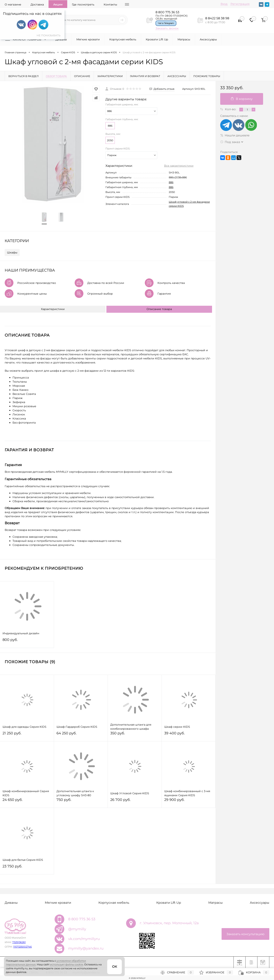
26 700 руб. (135, 801)
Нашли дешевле (235, 135)
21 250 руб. (27, 735)
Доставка (37, 4)
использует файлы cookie (66, 964)
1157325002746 (23, 947)
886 (110, 126)
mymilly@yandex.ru (86, 948)
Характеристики (53, 309)
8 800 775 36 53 (167, 12)
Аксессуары (208, 39)
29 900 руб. (189, 801)
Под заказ (230, 142)
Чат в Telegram (166, 23)
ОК (114, 967)
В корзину (242, 99)
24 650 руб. (27, 801)
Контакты (110, 4)
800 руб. (27, 641)
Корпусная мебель (123, 39)
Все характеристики (179, 166)
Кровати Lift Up (157, 39)
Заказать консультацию (245, 934)
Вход (224, 4)
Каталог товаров (27, 39)
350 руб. (135, 735)
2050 (110, 140)
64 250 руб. (81, 735)
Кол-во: (231, 109)
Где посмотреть (83, 4)
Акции (58, 4)
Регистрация (240, 4)
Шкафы (12, 252)
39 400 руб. (189, 735)
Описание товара (159, 309)
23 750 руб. (27, 868)
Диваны (61, 39)
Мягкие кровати (88, 39)
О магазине (13, 4)
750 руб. (81, 801)
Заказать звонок (167, 28)
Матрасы (184, 39)
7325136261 (19, 942)
